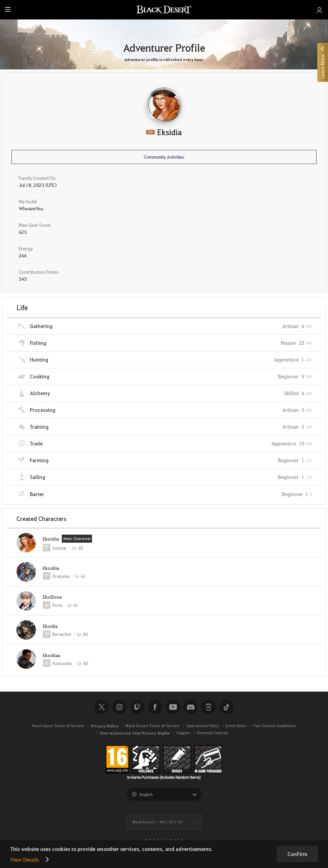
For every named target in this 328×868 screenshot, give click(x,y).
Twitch (137, 707)
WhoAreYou (31, 208)
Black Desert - (158, 822)
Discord (191, 707)
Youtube (173, 707)
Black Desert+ (208, 707)
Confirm (297, 854)
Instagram (120, 707)
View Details (25, 859)
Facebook (155, 707)
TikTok (227, 707)
